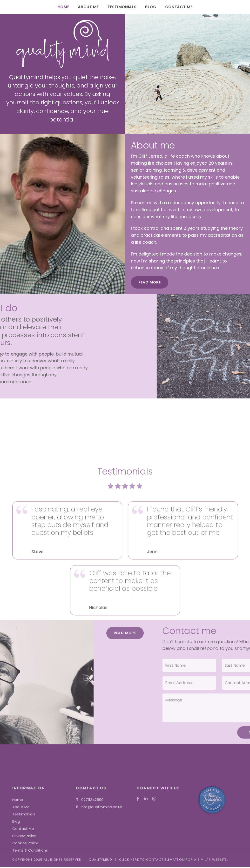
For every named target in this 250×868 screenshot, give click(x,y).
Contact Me (179, 7)
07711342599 (92, 856)
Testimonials (122, 7)
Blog (151, 7)
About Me (88, 7)
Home (64, 7)
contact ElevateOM (166, 862)
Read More (150, 282)
